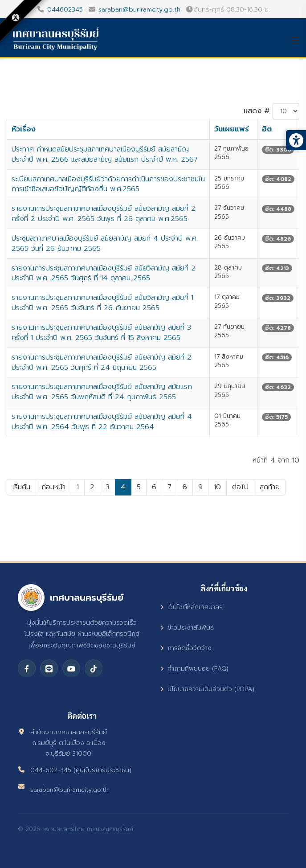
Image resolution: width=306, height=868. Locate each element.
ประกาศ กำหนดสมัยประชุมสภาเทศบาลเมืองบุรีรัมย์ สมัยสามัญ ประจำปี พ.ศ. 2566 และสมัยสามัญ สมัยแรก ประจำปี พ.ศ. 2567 (105, 154)
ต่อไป (240, 487)
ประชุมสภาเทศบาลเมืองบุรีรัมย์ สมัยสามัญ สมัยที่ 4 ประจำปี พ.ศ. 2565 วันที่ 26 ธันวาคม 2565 (105, 244)
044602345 (65, 9)
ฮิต (267, 129)
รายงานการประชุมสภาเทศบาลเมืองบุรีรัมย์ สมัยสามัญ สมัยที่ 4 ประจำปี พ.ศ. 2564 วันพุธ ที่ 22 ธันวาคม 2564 (102, 422)
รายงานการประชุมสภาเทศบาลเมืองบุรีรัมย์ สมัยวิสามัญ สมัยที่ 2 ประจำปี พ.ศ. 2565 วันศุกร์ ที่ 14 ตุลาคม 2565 (104, 273)
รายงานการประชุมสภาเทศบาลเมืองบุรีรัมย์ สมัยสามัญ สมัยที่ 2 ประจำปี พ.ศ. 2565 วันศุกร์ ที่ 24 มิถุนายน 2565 (102, 362)
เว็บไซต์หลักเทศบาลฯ (192, 607)
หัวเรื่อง (24, 129)
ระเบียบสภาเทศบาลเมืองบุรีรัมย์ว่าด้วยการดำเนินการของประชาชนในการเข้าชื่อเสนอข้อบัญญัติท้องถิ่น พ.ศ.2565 (108, 184)
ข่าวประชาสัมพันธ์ (187, 628)
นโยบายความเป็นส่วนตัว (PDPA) (207, 689)
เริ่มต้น (21, 487)
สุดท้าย (270, 487)
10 (217, 487)
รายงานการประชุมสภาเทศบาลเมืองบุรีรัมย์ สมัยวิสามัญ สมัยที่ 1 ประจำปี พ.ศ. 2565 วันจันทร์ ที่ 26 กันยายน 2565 (102, 303)
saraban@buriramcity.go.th (139, 9)
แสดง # (257, 111)
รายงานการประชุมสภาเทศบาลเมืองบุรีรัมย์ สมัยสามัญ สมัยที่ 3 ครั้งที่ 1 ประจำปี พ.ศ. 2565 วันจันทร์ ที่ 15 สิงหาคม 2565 (101, 333)
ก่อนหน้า (53, 487)
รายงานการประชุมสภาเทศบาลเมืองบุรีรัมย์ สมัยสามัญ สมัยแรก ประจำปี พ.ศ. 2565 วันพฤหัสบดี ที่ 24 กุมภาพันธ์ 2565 (102, 392)
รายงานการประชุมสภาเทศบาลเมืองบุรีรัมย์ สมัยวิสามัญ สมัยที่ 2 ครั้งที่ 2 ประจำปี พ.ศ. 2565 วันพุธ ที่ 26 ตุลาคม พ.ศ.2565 (104, 214)
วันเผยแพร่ (232, 129)
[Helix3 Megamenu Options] (298, 41)
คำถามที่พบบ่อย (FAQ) (194, 669)
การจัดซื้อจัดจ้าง (186, 648)
